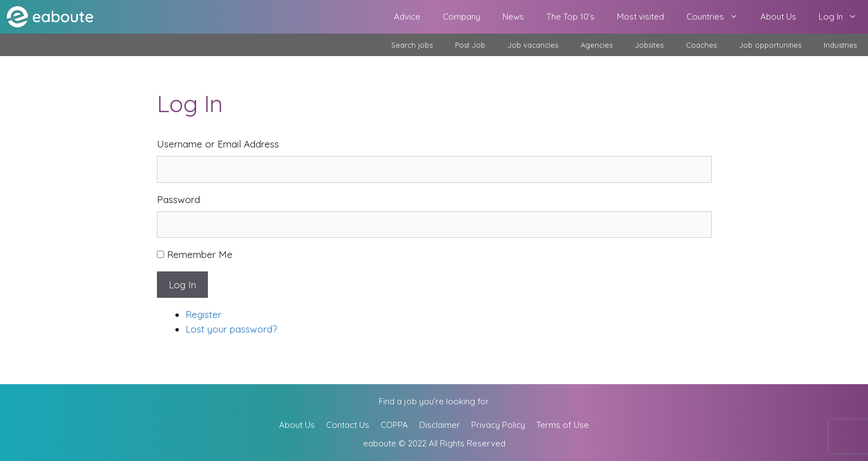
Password (178, 199)
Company (461, 17)
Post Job (470, 45)
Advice (407, 17)
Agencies (597, 45)
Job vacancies (533, 45)
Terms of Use (563, 425)
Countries (718, 17)
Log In (843, 17)
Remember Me (200, 254)
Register (203, 314)
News (513, 17)
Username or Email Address (218, 144)
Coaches (701, 45)
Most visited (640, 17)
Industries (840, 45)
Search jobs (412, 45)
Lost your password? (231, 329)
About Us (778, 17)
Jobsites (649, 45)
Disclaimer (440, 425)
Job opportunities (770, 45)
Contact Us (348, 425)
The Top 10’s (570, 17)
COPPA (394, 425)
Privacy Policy (498, 425)
